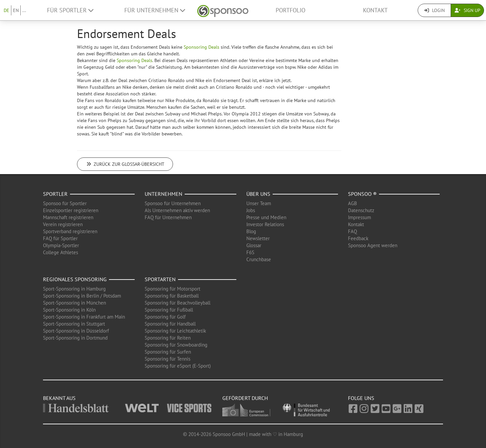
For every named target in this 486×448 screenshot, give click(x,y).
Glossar (254, 245)
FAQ (352, 231)
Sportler (55, 194)
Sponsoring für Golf (165, 317)
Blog (251, 231)
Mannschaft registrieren (68, 217)
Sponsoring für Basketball (172, 296)
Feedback (358, 238)
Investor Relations (265, 224)
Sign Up (467, 10)
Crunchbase (259, 259)
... (24, 10)
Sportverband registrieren (70, 231)
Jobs (251, 210)
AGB (352, 203)
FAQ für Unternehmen (168, 217)
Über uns (258, 194)
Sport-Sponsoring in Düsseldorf (76, 331)
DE (6, 10)
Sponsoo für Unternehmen (173, 203)
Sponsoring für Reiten (168, 338)
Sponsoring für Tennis (167, 359)
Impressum (359, 217)
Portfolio (290, 10)
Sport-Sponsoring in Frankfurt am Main (84, 317)
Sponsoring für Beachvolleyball (177, 303)
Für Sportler (70, 10)
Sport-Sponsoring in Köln (69, 310)
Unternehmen (163, 194)
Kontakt (375, 10)
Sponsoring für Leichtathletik (175, 331)
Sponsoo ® (362, 194)
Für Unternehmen (155, 10)
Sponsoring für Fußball (169, 310)
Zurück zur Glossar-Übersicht (125, 164)
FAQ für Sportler (60, 238)
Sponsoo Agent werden (373, 245)
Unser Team (259, 203)
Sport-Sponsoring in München (74, 303)
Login (434, 10)
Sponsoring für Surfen (168, 352)
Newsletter (258, 238)
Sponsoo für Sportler (65, 203)
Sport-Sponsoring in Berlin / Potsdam (82, 296)
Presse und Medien (266, 217)
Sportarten (160, 279)
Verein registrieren (63, 224)
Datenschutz (361, 210)
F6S (250, 252)
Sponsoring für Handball (170, 324)
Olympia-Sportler (61, 245)
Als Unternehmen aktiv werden (177, 210)
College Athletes (60, 252)
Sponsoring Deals (201, 47)
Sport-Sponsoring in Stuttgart (74, 324)
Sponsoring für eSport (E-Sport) (178, 366)
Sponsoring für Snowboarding (176, 345)
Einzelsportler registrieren (71, 210)
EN (16, 10)
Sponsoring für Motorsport (172, 289)
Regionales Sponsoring (75, 279)
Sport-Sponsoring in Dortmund (75, 338)
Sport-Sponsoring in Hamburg (74, 289)
